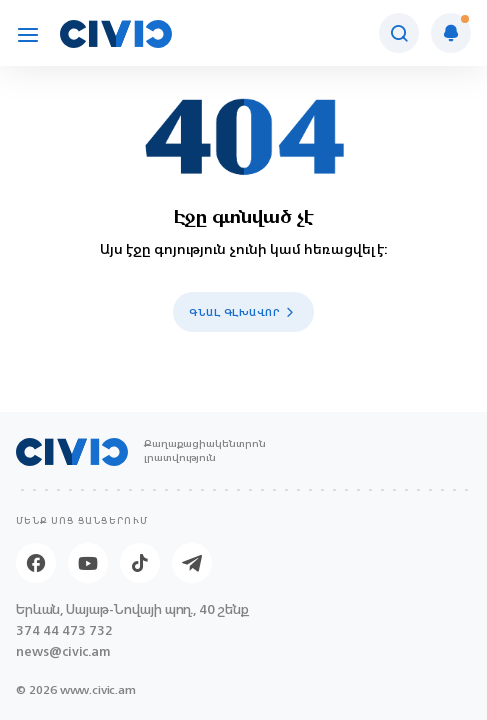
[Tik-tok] (140, 563)
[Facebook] (36, 563)
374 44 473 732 (64, 630)
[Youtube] (88, 563)
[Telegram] (192, 563)
